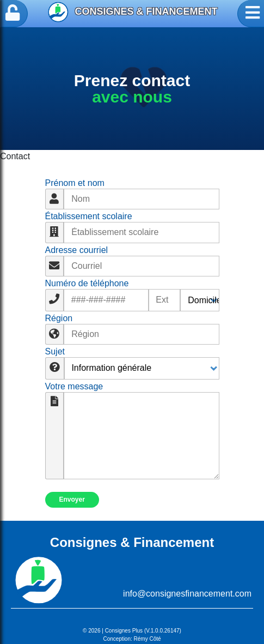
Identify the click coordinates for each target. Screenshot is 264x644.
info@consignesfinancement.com (187, 594)
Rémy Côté (148, 639)
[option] (132, 89)
